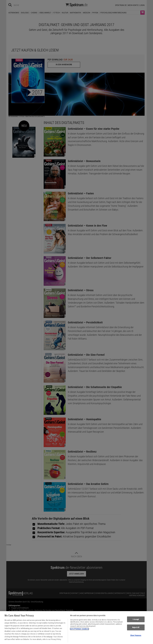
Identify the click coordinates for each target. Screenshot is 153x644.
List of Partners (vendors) (79, 631)
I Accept (136, 621)
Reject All (136, 629)
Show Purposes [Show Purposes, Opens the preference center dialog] (136, 637)
